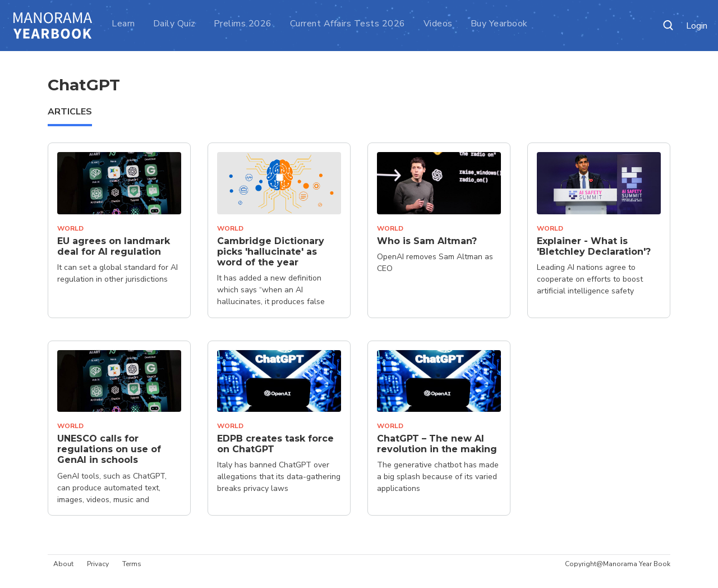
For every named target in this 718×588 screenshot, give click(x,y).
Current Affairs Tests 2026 (348, 24)
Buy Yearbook (499, 24)
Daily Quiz (174, 24)
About (63, 564)
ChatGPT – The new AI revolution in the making (437, 444)
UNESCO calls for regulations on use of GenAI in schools (109, 449)
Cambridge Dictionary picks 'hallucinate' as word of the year (271, 252)
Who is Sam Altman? (427, 241)
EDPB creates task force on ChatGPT (275, 444)
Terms (132, 564)
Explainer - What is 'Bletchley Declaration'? (594, 246)
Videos (438, 24)
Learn (123, 24)
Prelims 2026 (243, 24)
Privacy (98, 564)
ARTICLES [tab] (70, 112)
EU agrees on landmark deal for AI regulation (114, 246)
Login (697, 26)
